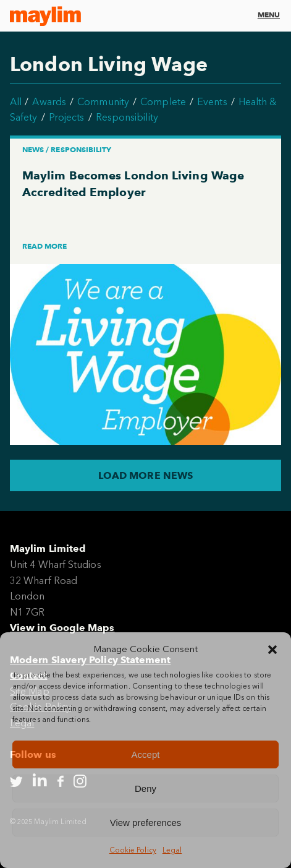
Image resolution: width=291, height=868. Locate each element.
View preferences (146, 823)
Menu (269, 15)
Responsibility (127, 117)
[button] (272, 650)
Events (212, 102)
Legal (172, 850)
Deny (145, 789)
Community (103, 102)
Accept (146, 754)
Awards (49, 102)
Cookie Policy (133, 850)
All (16, 102)
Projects (67, 117)
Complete (163, 102)
